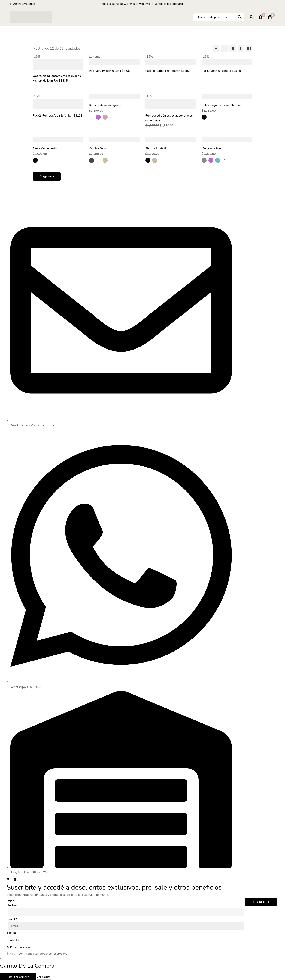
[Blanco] (92, 117)
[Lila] (98, 117)
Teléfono (13, 905)
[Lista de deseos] (261, 17)
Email (12, 918)
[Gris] (204, 160)
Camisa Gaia (98, 148)
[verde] (218, 160)
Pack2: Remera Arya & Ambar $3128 (58, 115)
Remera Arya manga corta (107, 105)
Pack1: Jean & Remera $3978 (221, 71)
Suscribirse (261, 901)
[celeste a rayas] (98, 160)
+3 (111, 116)
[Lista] (216, 48)
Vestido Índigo (211, 148)
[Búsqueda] (240, 17)
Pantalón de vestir (45, 148)
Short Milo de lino (157, 148)
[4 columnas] (241, 48)
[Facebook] (15, 879)
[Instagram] (8, 879)
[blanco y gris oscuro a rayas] (92, 160)
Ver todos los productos (169, 4)
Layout (11, 899)
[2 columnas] (224, 48)
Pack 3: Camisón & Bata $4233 (110, 71)
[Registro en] (251, 17)
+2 (224, 159)
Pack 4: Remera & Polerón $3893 (168, 71)
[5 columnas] (249, 48)
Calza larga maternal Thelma (221, 105)
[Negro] (204, 117)
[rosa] (105, 117)
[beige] (105, 160)
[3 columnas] (233, 48)
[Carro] (270, 17)
